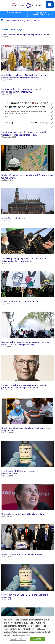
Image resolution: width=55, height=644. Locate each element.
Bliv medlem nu (14, 12)
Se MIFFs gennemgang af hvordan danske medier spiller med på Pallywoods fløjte (25, 260)
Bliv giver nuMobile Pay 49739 (41, 14)
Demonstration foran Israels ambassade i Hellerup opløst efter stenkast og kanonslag (25, 343)
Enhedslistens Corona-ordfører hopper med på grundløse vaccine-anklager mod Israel (24, 386)
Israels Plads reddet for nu (14, 218)
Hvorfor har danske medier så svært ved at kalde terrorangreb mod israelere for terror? (24, 133)
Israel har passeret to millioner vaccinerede (22, 554)
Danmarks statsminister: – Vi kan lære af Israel (23, 514)
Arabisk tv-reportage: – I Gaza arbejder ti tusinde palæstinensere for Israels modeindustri (25, 76)
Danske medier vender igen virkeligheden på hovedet (26, 35)
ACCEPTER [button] (37, 639)
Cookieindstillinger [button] (18, 639)
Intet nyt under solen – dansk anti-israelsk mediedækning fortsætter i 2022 (21, 90)
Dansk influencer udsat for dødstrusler (20, 301)
